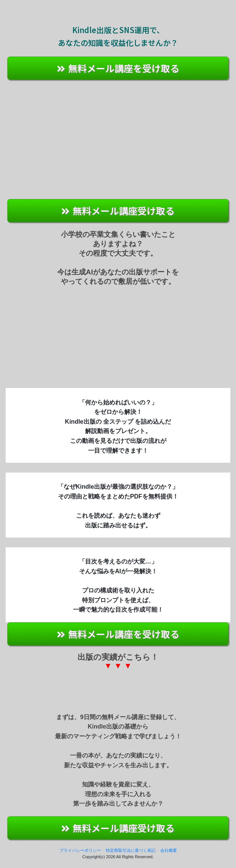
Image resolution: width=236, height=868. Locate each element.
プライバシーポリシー (80, 850)
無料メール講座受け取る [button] (118, 210)
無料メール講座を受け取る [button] (118, 68)
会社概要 (169, 850)
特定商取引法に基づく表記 (131, 850)
